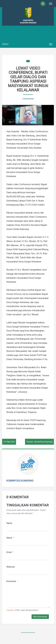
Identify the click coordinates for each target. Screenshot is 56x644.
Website (11, 567)
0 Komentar (28, 99)
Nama (10, 538)
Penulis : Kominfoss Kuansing (39, 442)
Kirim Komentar (40, 617)
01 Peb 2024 (9, 442)
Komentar (12, 581)
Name (9, 523)
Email (10, 552)
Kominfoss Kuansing (20, 481)
